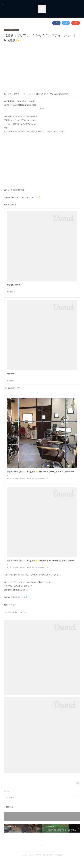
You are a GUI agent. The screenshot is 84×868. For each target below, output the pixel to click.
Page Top (42, 855)
